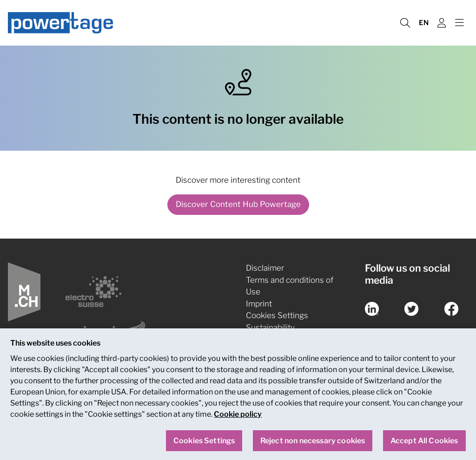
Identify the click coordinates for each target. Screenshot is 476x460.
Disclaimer (265, 268)
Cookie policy (238, 418)
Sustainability (270, 327)
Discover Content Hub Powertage (238, 204)
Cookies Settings (277, 315)
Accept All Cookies (424, 444)
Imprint (259, 304)
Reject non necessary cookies (313, 444)
